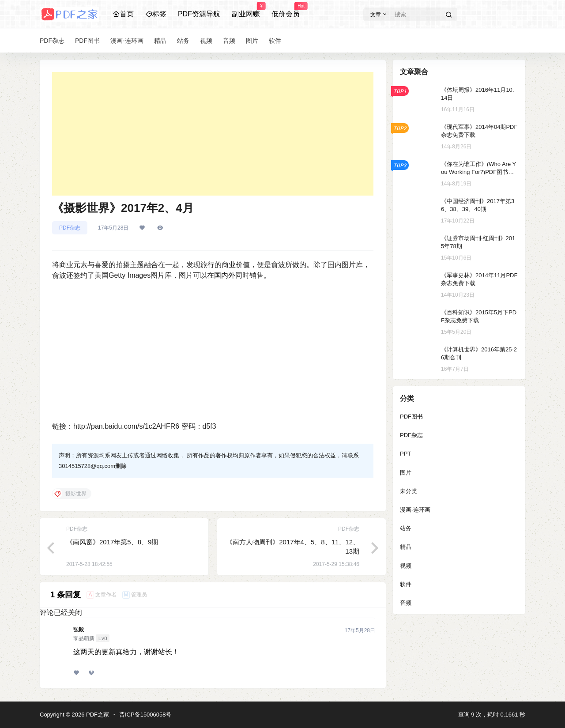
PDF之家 (97, 715)
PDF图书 (411, 417)
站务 (406, 528)
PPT (405, 454)
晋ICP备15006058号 (145, 715)
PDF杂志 (70, 228)
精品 (406, 547)
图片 (406, 473)
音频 (406, 603)
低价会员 (286, 10)
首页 (123, 14)
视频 (406, 566)
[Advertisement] (213, 134)
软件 (406, 584)
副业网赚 (246, 10)
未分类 (409, 491)
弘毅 (79, 630)
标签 (156, 14)
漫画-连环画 (415, 510)
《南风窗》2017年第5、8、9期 (112, 542)
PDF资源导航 (199, 14)
